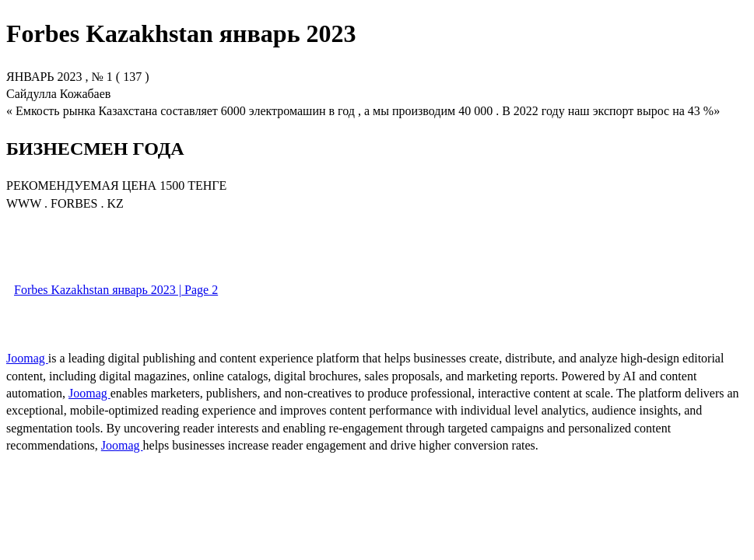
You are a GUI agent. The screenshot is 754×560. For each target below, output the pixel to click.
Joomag (27, 358)
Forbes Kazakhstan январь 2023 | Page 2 (116, 290)
